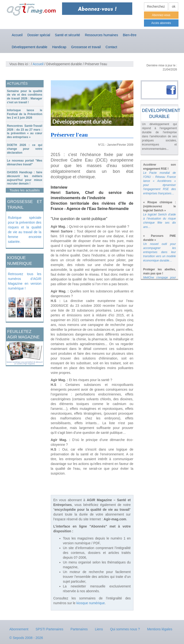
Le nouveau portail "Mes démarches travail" (25, 162)
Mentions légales (160, 629)
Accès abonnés (161, 23)
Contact (111, 47)
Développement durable (30, 47)
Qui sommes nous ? (125, 629)
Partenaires (79, 629)
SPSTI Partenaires (49, 629)
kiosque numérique (91, 603)
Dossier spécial (39, 35)
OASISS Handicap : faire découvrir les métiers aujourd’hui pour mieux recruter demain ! (25, 178)
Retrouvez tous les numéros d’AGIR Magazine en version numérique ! (25, 281)
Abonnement (19, 629)
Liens (99, 629)
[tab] (25, 97)
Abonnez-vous (161, 15)
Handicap (59, 47)
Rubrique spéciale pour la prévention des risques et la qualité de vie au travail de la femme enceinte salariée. (25, 230)
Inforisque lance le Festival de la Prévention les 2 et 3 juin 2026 (25, 114)
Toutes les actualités (25, 190)
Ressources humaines (101, 35)
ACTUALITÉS (17, 83)
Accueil (17, 35)
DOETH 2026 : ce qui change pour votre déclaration (25, 149)
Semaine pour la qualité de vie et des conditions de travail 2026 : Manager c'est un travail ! (25, 97)
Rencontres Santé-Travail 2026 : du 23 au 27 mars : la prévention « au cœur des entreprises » (25, 131)
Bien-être (130, 35)
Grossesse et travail (86, 47)
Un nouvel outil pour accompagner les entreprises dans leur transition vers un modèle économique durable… (160, 252)
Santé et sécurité (67, 35)
